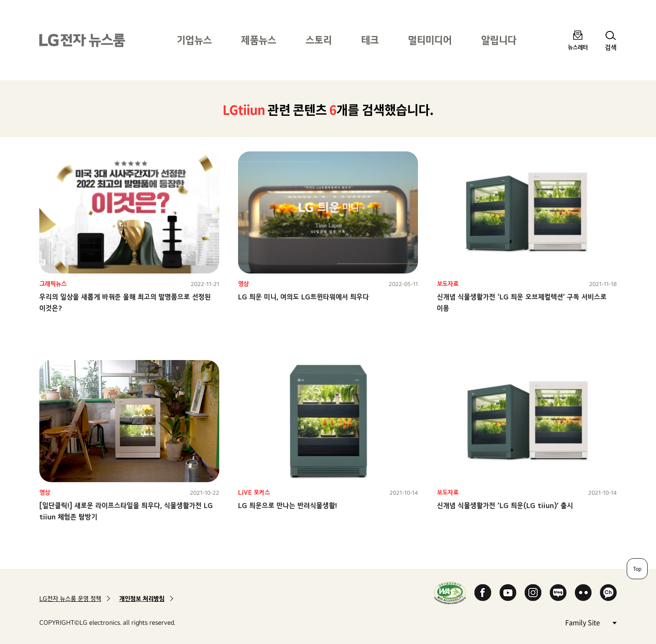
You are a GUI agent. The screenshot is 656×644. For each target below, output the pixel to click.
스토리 (319, 40)
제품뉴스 (259, 40)
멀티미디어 (430, 40)
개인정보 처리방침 (142, 599)
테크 (370, 40)
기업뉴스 (194, 40)
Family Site (591, 622)
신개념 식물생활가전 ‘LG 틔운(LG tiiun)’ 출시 (505, 505)
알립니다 (499, 40)
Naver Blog (558, 593)
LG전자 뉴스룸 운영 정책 (70, 599)
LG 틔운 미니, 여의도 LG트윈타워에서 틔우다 (304, 297)
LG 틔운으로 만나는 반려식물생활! (288, 505)
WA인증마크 (450, 593)
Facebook (483, 593)
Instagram (533, 593)
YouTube (508, 593)
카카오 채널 (608, 593)
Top (637, 569)
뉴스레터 (578, 47)
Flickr (583, 593)
